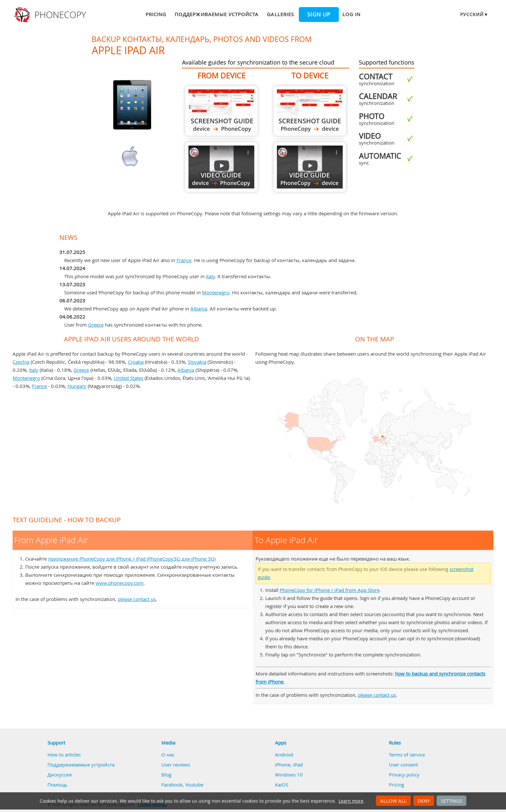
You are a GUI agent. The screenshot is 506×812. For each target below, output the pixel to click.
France (184, 260)
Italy (210, 276)
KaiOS (282, 785)
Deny (424, 801)
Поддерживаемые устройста (217, 14)
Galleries (280, 14)
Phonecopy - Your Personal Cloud (51, 15)
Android (284, 755)
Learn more (351, 801)
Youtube (194, 785)
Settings (451, 801)
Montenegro (216, 292)
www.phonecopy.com (120, 583)
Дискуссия (60, 775)
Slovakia (197, 362)
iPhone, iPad (289, 765)
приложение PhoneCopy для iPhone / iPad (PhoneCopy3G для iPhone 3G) (132, 559)
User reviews (176, 765)
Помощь (57, 785)
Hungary (77, 386)
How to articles (64, 755)
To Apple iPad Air (310, 111)
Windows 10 (289, 775)
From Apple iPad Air (221, 111)
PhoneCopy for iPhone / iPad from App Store (330, 590)
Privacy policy (404, 775)
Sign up (319, 15)
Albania (199, 309)
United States (129, 378)
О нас (168, 755)
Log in (351, 14)
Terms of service (407, 755)
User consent (403, 765)
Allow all (393, 801)
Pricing (156, 14)
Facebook (172, 785)
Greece (96, 325)
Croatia (136, 362)
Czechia (21, 362)
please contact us (137, 599)
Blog (166, 775)
